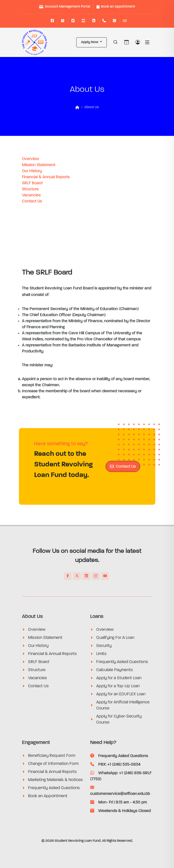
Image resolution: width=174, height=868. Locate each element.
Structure (30, 189)
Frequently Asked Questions (122, 662)
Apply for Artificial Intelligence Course (123, 705)
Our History (32, 171)
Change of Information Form (53, 764)
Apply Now (90, 42)
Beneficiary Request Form (52, 756)
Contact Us (32, 201)
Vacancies (31, 195)
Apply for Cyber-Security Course (119, 719)
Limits (101, 654)
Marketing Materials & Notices (55, 780)
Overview (31, 159)
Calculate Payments (115, 670)
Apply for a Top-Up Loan (118, 686)
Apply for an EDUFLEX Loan (121, 694)
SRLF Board (32, 183)
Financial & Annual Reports (46, 177)
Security (104, 646)
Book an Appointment (116, 7)
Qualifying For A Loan (115, 638)
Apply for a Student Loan (119, 678)
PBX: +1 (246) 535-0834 (115, 765)
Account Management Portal (65, 7)
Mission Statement (39, 165)
